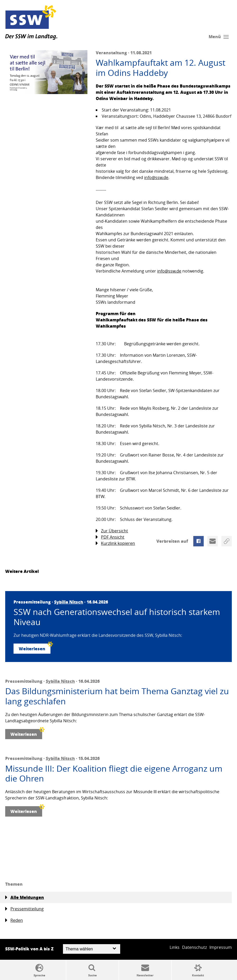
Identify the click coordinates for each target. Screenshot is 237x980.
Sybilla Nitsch (69, 602)
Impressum (221, 947)
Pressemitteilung (24, 909)
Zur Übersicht (112, 531)
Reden (14, 920)
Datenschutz (194, 947)
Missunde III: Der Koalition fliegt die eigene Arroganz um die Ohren (114, 774)
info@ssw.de (156, 177)
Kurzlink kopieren (115, 543)
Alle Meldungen (25, 897)
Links (175, 947)
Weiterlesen (35, 648)
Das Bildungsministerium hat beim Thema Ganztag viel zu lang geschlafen (117, 696)
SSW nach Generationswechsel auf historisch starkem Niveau (117, 617)
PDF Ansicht (110, 537)
